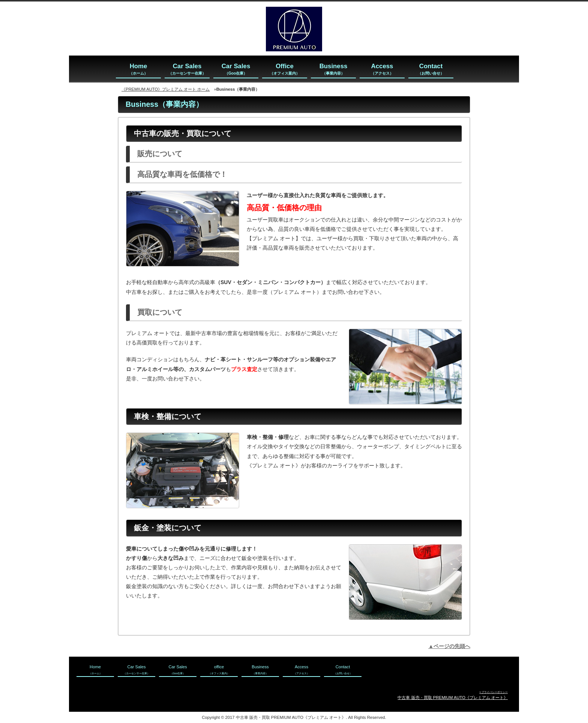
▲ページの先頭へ (449, 646)
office (219, 670)
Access (382, 69)
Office (285, 69)
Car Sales (187, 69)
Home (138, 69)
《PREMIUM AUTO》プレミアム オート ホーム (166, 89)
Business (334, 69)
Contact (431, 69)
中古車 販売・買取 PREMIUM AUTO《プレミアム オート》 (453, 698)
